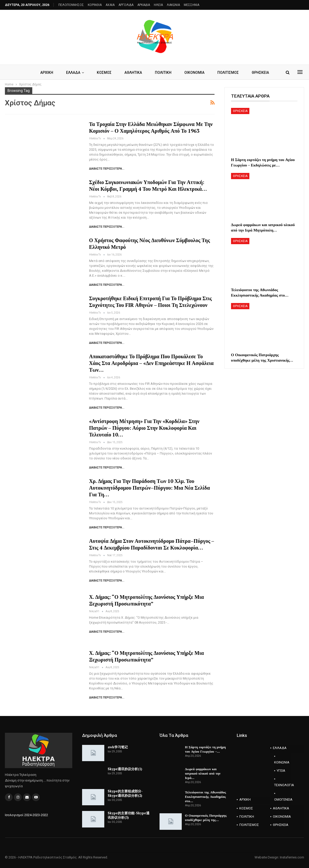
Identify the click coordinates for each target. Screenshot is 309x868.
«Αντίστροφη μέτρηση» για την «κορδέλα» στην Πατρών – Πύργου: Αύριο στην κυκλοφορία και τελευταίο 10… (144, 428)
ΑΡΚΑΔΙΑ (144, 5)
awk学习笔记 (118, 747)
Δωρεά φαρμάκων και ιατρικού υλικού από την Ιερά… (203, 773)
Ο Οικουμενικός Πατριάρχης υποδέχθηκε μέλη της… (206, 818)
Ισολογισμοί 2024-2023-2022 (26, 815)
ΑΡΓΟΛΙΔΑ (126, 5)
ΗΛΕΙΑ (158, 5)
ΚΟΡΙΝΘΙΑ (95, 5)
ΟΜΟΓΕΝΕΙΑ (283, 799)
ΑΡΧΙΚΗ (44, 73)
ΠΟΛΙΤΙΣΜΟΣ (230, 73)
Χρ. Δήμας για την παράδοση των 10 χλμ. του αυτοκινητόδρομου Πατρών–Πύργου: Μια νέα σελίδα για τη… (149, 488)
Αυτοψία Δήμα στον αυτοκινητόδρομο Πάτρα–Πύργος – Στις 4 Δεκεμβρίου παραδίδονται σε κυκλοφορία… (152, 544)
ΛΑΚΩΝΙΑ (173, 5)
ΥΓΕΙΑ (281, 771)
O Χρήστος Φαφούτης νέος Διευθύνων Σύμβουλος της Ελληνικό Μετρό (149, 244)
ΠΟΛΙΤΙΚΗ (163, 73)
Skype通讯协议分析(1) (125, 769)
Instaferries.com (292, 857)
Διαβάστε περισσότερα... (107, 169)
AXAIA (110, 5)
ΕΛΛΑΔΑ (71, 73)
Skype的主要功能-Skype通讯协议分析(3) (129, 815)
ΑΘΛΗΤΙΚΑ (133, 73)
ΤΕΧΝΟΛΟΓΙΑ (283, 785)
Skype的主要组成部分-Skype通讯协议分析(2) (125, 793)
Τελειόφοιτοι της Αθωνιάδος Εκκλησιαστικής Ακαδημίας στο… (206, 797)
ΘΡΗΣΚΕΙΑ (263, 73)
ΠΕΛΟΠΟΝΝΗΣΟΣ (71, 5)
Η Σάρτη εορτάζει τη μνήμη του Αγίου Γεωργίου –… (205, 749)
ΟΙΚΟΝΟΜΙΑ (195, 73)
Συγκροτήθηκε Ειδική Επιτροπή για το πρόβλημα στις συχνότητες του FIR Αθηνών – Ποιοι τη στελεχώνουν (150, 302)
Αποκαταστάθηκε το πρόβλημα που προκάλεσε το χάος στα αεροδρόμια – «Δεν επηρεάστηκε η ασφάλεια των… (151, 363)
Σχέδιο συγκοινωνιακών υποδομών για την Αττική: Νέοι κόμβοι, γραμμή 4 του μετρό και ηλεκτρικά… (148, 185)
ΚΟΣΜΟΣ (103, 73)
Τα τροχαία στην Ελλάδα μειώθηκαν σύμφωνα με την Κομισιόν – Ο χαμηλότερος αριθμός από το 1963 (151, 127)
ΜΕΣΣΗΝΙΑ (192, 5)
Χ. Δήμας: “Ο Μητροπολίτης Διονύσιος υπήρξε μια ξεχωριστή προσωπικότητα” (146, 600)
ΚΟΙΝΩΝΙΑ (282, 762)
